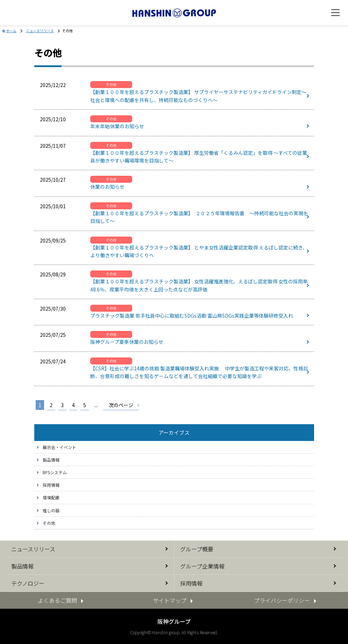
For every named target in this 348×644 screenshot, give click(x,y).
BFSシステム (55, 472)
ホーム (11, 31)
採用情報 (51, 485)
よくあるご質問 (57, 600)
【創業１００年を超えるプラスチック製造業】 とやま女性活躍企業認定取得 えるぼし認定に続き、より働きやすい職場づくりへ (199, 251)
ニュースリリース (33, 549)
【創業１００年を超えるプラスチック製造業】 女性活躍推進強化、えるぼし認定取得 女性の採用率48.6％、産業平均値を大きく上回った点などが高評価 (199, 285)
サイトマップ (170, 600)
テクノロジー (28, 583)
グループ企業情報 (202, 566)
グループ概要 (197, 549)
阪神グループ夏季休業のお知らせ (127, 342)
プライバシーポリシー (282, 600)
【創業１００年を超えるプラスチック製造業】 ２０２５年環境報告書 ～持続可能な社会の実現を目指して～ (199, 217)
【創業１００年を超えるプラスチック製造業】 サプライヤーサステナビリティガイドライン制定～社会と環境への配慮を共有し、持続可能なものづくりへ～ (198, 96)
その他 (49, 523)
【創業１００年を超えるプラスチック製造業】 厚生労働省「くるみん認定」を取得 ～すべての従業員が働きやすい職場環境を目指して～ (199, 157)
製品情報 (51, 460)
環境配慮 (51, 497)
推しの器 (51, 510)
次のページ (121, 405)
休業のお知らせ (107, 187)
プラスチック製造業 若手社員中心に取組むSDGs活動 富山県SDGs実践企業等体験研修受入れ (192, 316)
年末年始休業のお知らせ (117, 126)
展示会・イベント (59, 447)
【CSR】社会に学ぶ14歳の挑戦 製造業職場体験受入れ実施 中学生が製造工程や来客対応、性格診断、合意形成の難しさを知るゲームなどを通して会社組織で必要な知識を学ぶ (199, 372)
